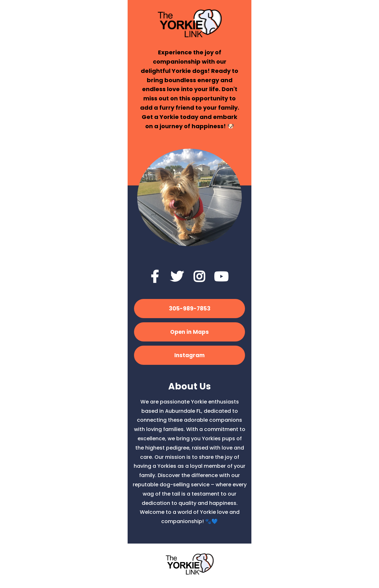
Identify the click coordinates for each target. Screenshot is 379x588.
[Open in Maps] (189, 332)
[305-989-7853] (189, 309)
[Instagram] (189, 355)
